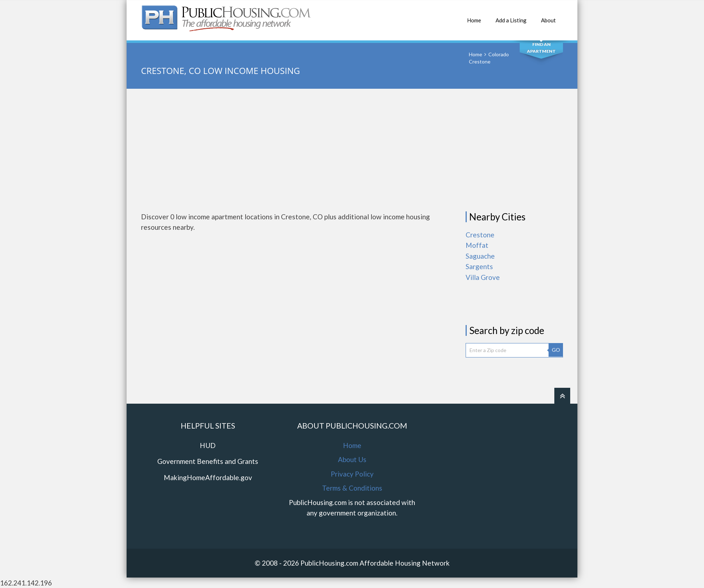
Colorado (499, 54)
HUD (208, 445)
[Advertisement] (352, 150)
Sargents (479, 266)
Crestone (480, 235)
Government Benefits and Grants (208, 461)
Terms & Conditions (352, 488)
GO (556, 350)
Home (474, 16)
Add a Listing (511, 16)
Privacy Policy (352, 474)
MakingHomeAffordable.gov (208, 477)
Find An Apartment (541, 48)
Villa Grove (483, 277)
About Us (352, 459)
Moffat (477, 245)
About (548, 16)
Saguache (480, 256)
